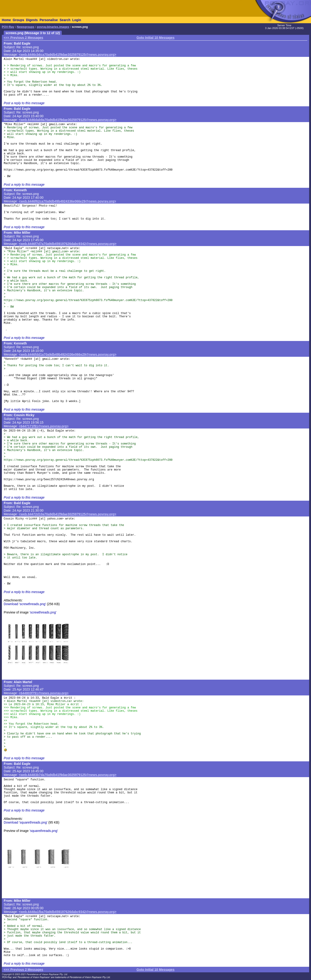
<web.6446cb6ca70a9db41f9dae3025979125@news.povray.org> (68, 55)
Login (77, 20)
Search (65, 20)
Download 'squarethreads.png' (26, 822)
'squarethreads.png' (44, 831)
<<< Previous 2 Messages (23, 38)
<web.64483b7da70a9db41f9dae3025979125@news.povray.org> (68, 775)
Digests (32, 20)
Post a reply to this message (24, 103)
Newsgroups (26, 27)
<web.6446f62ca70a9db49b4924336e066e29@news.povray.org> (68, 201)
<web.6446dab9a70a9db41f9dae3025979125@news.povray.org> (68, 120)
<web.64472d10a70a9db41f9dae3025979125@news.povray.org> (68, 514)
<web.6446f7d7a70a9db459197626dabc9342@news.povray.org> (68, 244)
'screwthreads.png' (43, 612)
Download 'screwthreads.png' (25, 604)
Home (6, 20)
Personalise (49, 20)
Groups (18, 20)
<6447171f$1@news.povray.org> (44, 426)
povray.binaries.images (53, 27)
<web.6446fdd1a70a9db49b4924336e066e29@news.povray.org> (68, 354)
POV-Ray (8, 27)
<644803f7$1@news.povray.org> (44, 693)
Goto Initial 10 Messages (155, 38)
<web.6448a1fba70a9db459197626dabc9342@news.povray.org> (68, 912)
